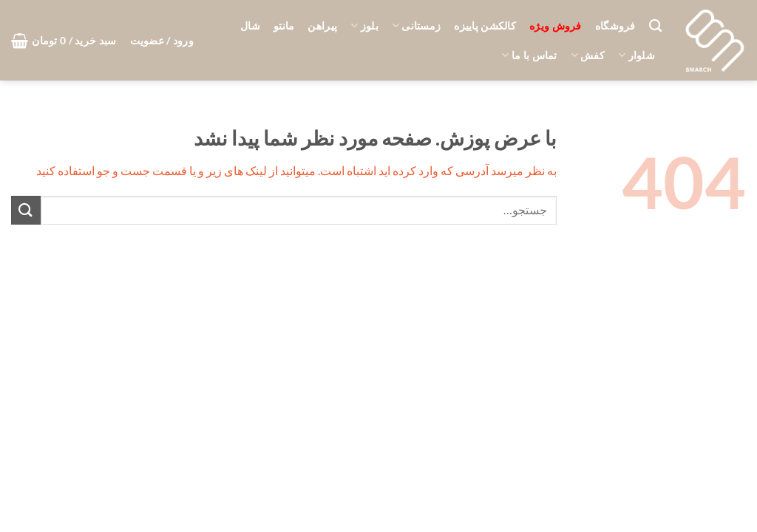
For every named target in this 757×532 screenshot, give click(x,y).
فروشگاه (615, 25)
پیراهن (322, 25)
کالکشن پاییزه (485, 25)
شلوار (637, 55)
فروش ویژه (556, 25)
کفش (588, 55)
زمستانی (417, 25)
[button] (162, 41)
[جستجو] (655, 26)
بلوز (364, 25)
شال (250, 25)
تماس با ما (529, 55)
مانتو (284, 25)
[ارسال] (26, 210)
